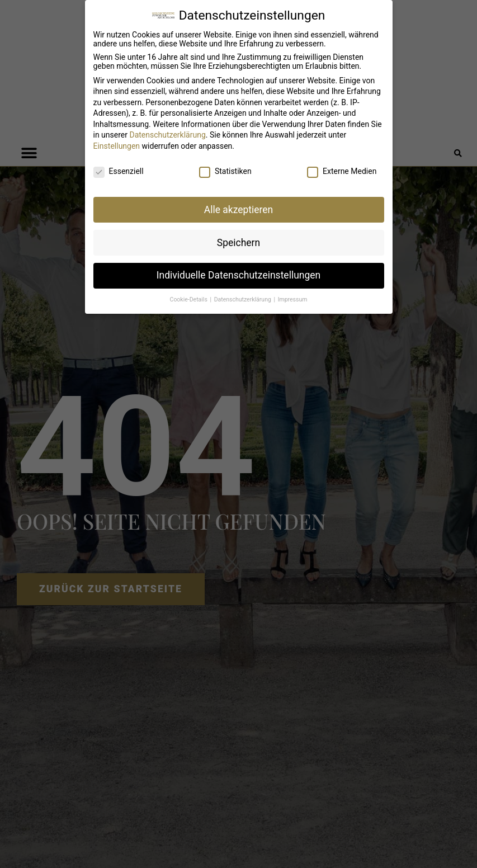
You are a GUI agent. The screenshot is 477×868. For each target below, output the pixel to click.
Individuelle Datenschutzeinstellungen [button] (238, 275)
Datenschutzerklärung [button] (244, 299)
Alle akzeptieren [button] (239, 210)
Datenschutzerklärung (167, 135)
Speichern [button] (238, 243)
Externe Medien (342, 171)
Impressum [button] (293, 299)
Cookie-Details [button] (190, 299)
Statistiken (225, 171)
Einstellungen (117, 146)
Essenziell (119, 171)
